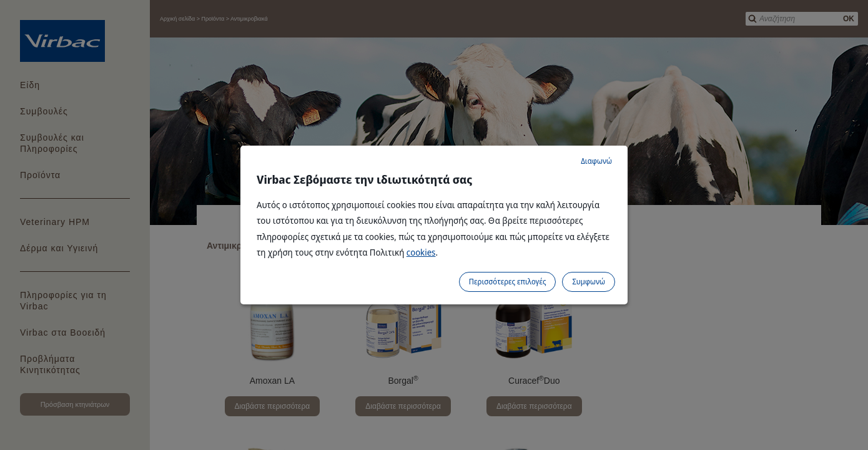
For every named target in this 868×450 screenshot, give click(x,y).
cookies (421, 252)
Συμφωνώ (589, 282)
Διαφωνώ (596, 161)
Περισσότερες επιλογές (508, 282)
